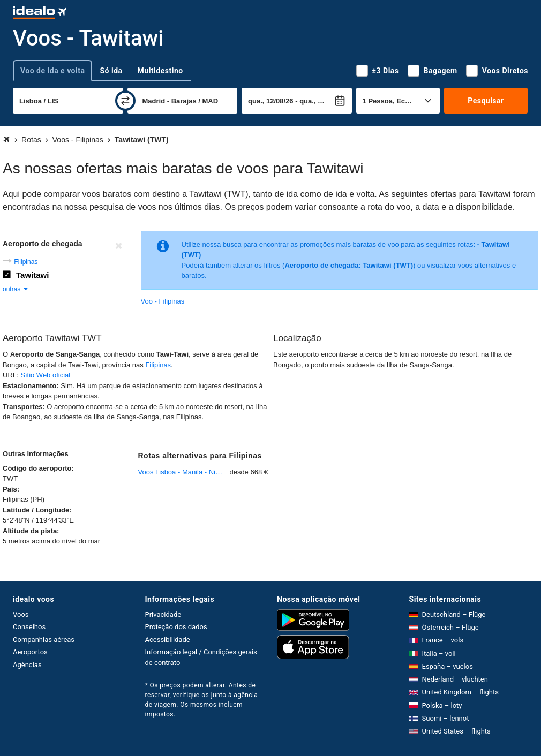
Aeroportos (30, 652)
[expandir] (10, 691)
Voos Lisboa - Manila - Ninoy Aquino (184, 472)
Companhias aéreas (44, 640)
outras (16, 289)
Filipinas (26, 262)
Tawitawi (32, 275)
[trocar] (125, 101)
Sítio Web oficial (45, 375)
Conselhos (29, 627)
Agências (27, 665)
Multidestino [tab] (160, 71)
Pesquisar (486, 101)
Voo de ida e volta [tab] (52, 71)
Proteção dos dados (176, 627)
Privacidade (163, 614)
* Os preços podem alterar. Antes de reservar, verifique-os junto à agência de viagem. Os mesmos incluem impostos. (202, 700)
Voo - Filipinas (163, 301)
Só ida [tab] (111, 71)
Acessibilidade (168, 640)
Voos (21, 614)
